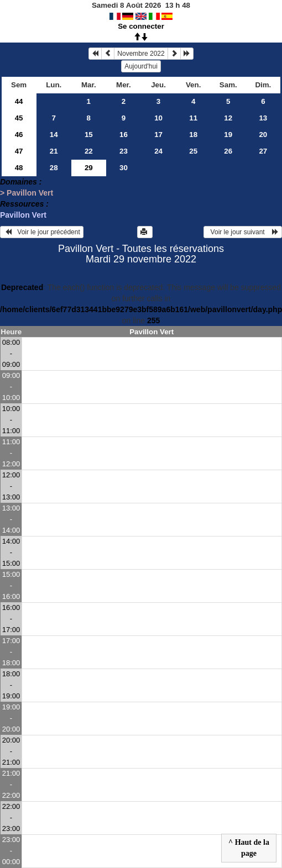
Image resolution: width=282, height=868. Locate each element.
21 (54, 151)
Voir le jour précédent (42, 232)
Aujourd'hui (141, 66)
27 (263, 151)
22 (89, 151)
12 (228, 118)
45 (19, 118)
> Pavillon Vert (27, 193)
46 (19, 135)
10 (158, 118)
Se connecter (141, 26)
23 (124, 151)
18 (193, 135)
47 (19, 151)
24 (158, 151)
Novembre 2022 (141, 54)
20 (263, 135)
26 (228, 151)
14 (54, 135)
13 (263, 118)
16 (124, 135)
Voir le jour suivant (243, 232)
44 (19, 101)
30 (124, 168)
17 (158, 135)
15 (89, 135)
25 (193, 151)
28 (54, 168)
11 (193, 118)
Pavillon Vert (23, 215)
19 (228, 135)
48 (19, 168)
